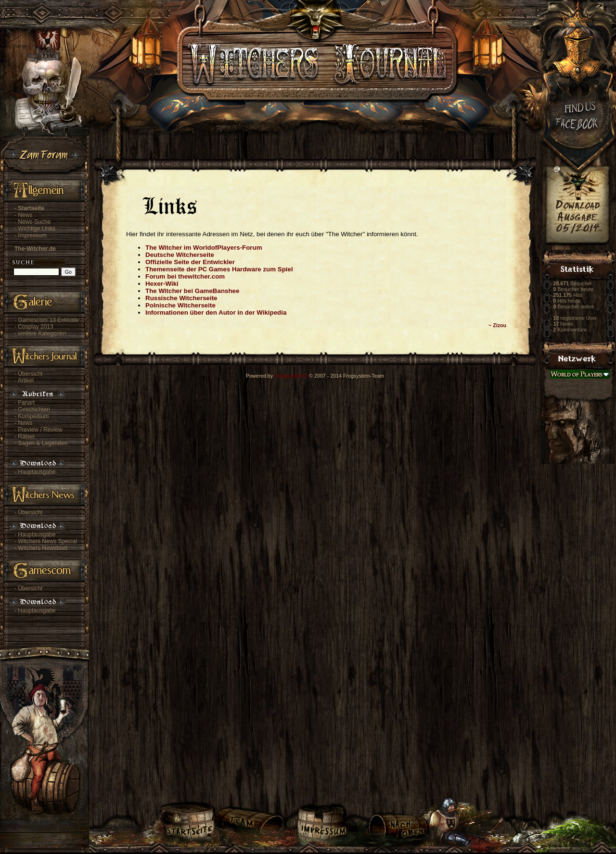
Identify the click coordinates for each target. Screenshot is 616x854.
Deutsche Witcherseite (180, 255)
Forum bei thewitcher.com (185, 276)
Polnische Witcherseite (180, 305)
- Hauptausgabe (35, 472)
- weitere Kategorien (40, 333)
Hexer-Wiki (162, 284)
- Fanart (25, 403)
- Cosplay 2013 (34, 327)
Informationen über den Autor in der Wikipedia (216, 312)
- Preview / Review (38, 430)
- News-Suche (32, 222)
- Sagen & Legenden (41, 443)
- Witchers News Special (46, 541)
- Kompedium (32, 416)
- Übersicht (28, 374)
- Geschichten (32, 409)
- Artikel (24, 381)
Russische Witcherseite (181, 298)
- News (23, 215)
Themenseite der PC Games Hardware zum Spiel (219, 269)
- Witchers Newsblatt (41, 548)
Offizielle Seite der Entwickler (190, 262)
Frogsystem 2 (291, 376)
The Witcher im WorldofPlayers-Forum (204, 248)
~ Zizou (497, 325)
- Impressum (31, 235)
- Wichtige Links (35, 229)
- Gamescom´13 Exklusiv (46, 320)
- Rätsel (24, 436)
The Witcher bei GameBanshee (192, 291)
